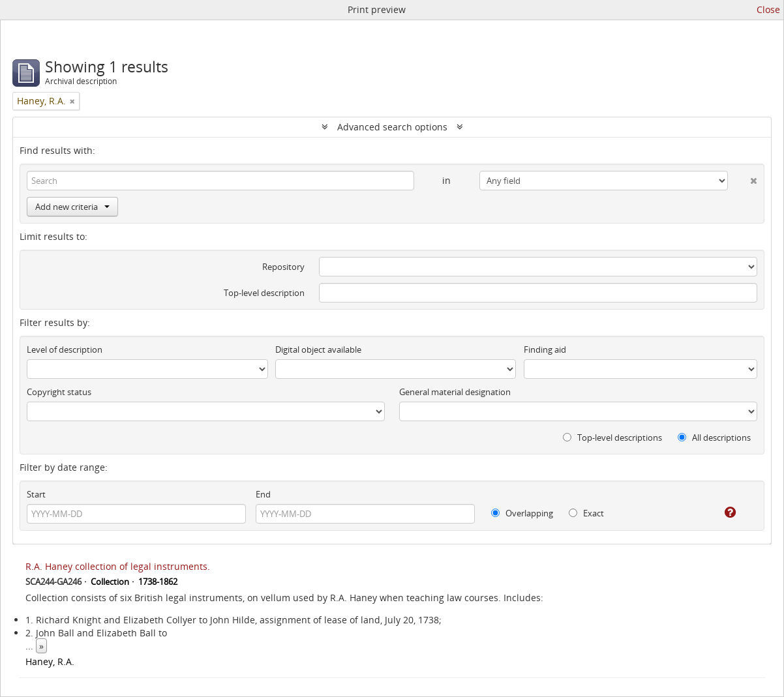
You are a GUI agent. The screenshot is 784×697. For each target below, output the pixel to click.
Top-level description (264, 293)
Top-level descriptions (612, 437)
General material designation (455, 392)
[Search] (220, 181)
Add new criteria (72, 207)
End (263, 494)
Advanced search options (392, 127)
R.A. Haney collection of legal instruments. (118, 566)
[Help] (721, 512)
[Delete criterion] (743, 178)
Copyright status (59, 392)
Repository (283, 267)
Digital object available (318, 349)
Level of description (65, 349)
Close (768, 9)
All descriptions (714, 437)
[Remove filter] (72, 101)
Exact (586, 513)
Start (36, 494)
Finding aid (545, 349)
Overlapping (522, 513)
